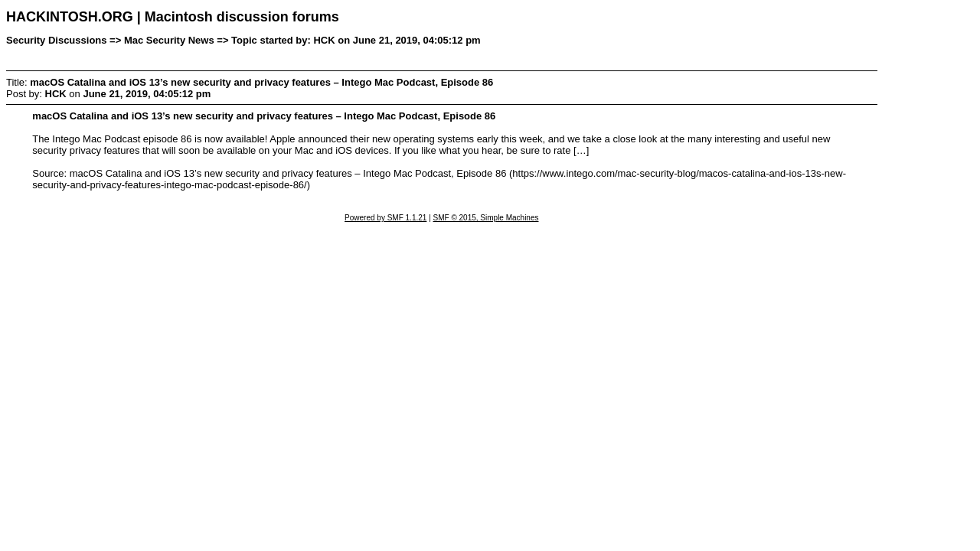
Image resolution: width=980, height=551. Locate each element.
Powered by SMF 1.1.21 (385, 218)
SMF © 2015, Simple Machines (486, 218)
